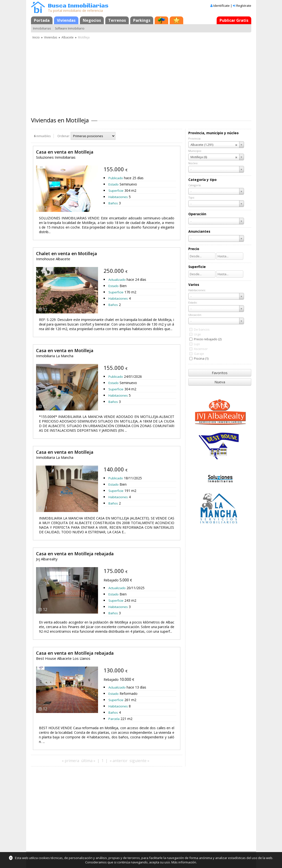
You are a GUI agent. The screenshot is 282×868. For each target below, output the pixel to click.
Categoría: (195, 185)
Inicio (36, 37)
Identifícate (221, 6)
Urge (197, 334)
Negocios (92, 20)
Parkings (142, 20)
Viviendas (66, 20)
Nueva (220, 382)
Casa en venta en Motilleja (65, 152)
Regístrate (244, 6)
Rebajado (111, 580)
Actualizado (117, 280)
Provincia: (195, 138)
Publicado (116, 178)
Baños (113, 203)
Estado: (193, 302)
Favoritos (220, 373)
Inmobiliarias (42, 28)
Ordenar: (64, 136)
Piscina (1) (201, 358)
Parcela (114, 719)
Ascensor (201, 349)
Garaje (199, 354)
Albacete (68, 37)
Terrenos (117, 20)
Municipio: (195, 151)
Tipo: (192, 197)
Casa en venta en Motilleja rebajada (75, 554)
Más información (184, 862)
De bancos (202, 329)
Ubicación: (195, 315)
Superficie (116, 191)
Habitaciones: (197, 290)
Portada (42, 20)
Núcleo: (193, 163)
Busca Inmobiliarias (78, 6)
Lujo (197, 344)
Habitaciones (118, 197)
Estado (114, 184)
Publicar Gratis (234, 20)
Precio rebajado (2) (208, 339)
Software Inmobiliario (70, 28)
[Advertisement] (141, 76)
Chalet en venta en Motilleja (67, 253)
